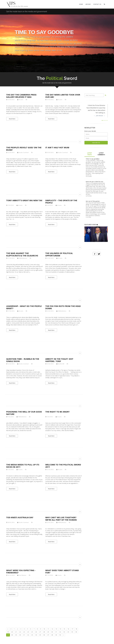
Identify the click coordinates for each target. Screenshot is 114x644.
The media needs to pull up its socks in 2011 (23, 466)
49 (56, 635)
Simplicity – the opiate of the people (61, 201)
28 (44, 632)
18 (76, 629)
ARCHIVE (88, 4)
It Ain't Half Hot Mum (57, 147)
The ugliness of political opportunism (59, 254)
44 (36, 635)
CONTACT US (97, 4)
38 (12, 635)
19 (8, 632)
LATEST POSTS (90, 154)
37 (8, 635)
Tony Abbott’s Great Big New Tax (24, 200)
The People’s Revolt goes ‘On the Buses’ (24, 149)
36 (76, 632)
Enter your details (90, 131)
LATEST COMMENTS (101, 154)
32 (60, 632)
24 (28, 632)
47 (48, 635)
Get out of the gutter (93, 201)
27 (40, 632)
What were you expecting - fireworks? (21, 571)
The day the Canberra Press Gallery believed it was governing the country (21, 97)
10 (44, 629)
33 (64, 632)
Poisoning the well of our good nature (24, 413)
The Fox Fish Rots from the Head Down (63, 307)
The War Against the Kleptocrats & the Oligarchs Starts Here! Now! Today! (22, 255)
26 (36, 632)
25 (32, 632)
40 (20, 635)
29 (48, 632)
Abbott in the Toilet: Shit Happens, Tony (59, 360)
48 (52, 635)
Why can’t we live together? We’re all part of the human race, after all (61, 520)
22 (20, 632)
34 (68, 632)
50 (60, 635)
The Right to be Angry (57, 412)
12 (52, 629)
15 (64, 629)
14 (60, 629)
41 (24, 635)
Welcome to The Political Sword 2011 (63, 466)
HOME (81, 4)
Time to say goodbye (93, 159)
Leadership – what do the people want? (24, 307)
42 (28, 635)
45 (40, 635)
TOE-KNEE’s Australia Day (20, 517)
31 (56, 632)
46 (44, 635)
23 (24, 632)
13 (56, 629)
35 (72, 632)
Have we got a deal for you (94, 182)
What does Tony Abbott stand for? (62, 571)
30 (52, 632)
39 (16, 635)
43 (32, 635)
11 (48, 629)
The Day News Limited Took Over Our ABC (63, 96)
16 (68, 629)
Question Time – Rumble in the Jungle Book (23, 360)
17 (72, 629)
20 (12, 632)
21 (16, 632)
